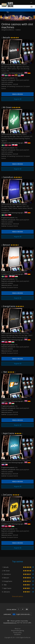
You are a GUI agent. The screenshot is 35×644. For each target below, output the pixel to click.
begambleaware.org (10, 623)
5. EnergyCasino (7, 581)
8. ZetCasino (6, 592)
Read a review (18, 94)
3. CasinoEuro (6, 574)
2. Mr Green (6, 571)
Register (17, 99)
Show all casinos (18, 596)
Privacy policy (17, 633)
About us (18, 629)
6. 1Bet (4, 585)
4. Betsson (5, 578)
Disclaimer (18, 634)
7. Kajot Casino (7, 588)
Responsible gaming (18, 630)
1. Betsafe (5, 567)
